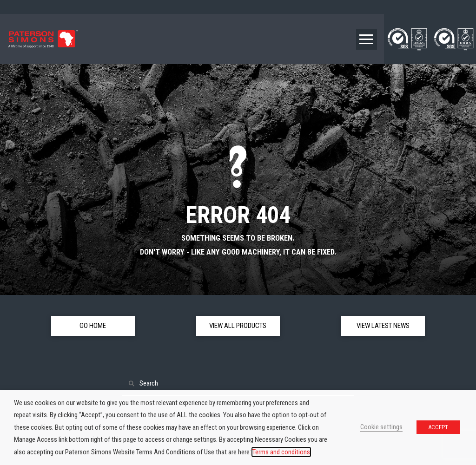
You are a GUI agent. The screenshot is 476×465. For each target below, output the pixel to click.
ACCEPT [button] (438, 427)
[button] (367, 39)
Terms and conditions (281, 452)
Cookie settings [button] (381, 427)
